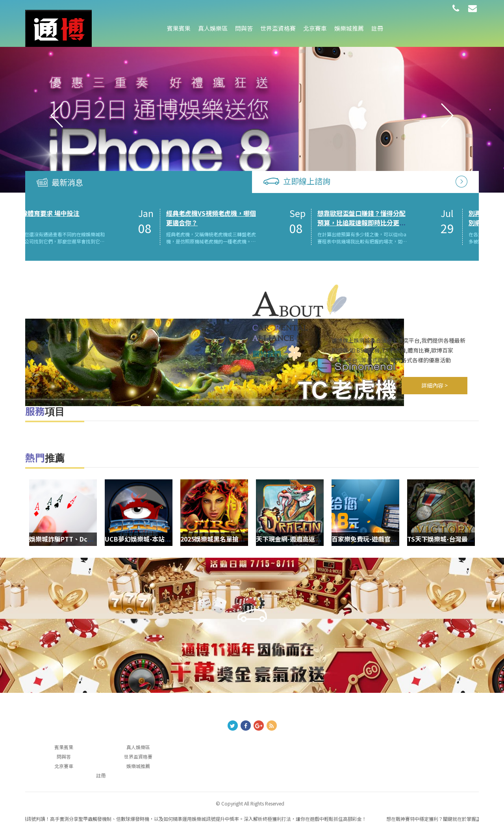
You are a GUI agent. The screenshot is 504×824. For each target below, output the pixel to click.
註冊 (377, 28)
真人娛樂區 (213, 28)
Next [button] (447, 115)
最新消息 (67, 182)
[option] (252, 116)
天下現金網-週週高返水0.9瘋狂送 (284, 538)
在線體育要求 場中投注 (101, 213)
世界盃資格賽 (278, 28)
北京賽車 (315, 28)
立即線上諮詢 (307, 181)
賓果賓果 (179, 28)
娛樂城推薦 (349, 28)
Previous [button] (57, 115)
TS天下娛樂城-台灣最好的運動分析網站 (445, 538)
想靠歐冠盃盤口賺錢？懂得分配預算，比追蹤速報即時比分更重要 (415, 223)
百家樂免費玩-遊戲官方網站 (352, 538)
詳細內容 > (435, 385)
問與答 (244, 28)
